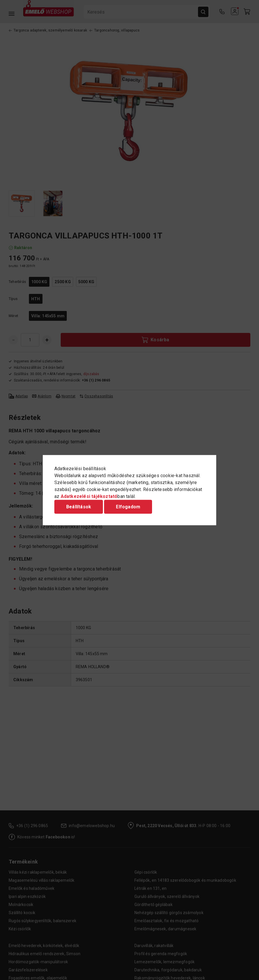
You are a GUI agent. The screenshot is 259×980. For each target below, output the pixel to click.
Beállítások (79, 506)
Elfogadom (128, 506)
